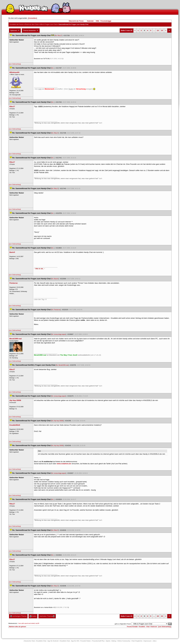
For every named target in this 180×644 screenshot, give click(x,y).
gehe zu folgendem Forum (123, 624)
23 (162, 30)
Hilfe (98, 21)
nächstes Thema (47, 616)
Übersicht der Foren (76, 21)
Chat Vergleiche (137, 641)
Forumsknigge (106, 21)
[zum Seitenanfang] (15, 64)
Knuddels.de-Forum (16, 24)
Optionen (15, 31)
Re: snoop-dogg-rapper (59, 334)
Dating (114, 641)
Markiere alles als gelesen (18, 627)
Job (154, 641)
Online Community (124, 641)
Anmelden (32, 18)
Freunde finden (85, 641)
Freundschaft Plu (98, 641)
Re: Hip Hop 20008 (57, 421)
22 (158, 30)
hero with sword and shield (27, 623)
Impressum (148, 641)
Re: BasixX (55, 279)
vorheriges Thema (18, 616)
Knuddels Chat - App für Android (47, 641)
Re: (53, 68)
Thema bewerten (31, 31)
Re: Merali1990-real (62, 365)
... (154, 30)
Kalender (90, 21)
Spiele (108, 641)
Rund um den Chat (32, 24)
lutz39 (37, 623)
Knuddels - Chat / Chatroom (148, 627)
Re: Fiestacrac (56, 310)
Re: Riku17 (59, 35)
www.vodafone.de (64, 464)
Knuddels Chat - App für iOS (69, 641)
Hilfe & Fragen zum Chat (48, 24)
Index (33, 616)
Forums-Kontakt (132, 627)
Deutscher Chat (29, 641)
